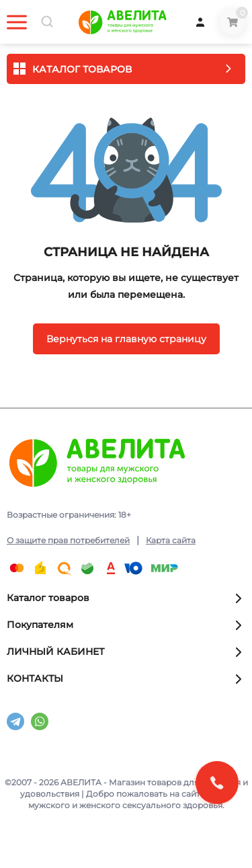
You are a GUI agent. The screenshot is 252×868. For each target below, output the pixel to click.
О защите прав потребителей (68, 540)
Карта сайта (171, 540)
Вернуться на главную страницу (126, 339)
